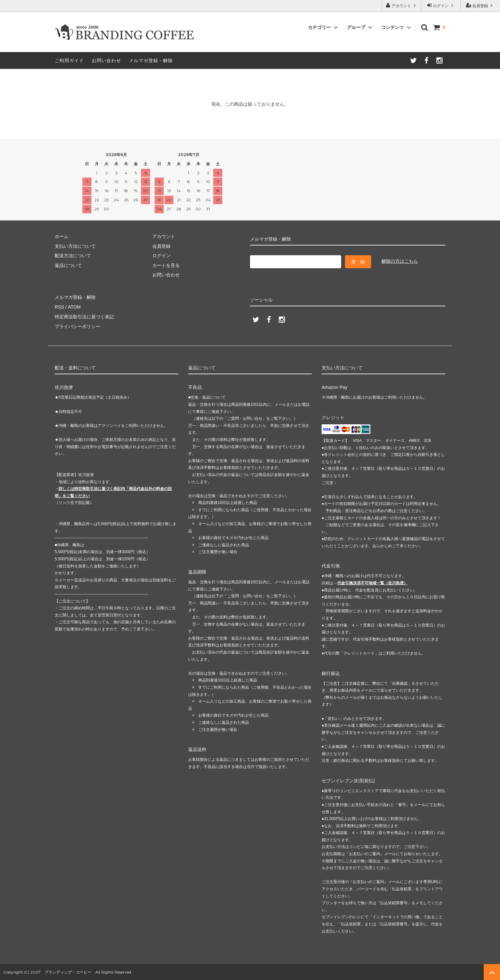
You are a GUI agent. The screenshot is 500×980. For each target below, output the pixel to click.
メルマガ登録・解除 (151, 60)
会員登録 (480, 5)
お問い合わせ (106, 60)
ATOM (74, 307)
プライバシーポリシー (77, 326)
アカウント (402, 5)
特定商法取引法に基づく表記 (84, 316)
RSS (59, 307)
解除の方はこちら (400, 261)
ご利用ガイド (69, 60)
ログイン (441, 5)
